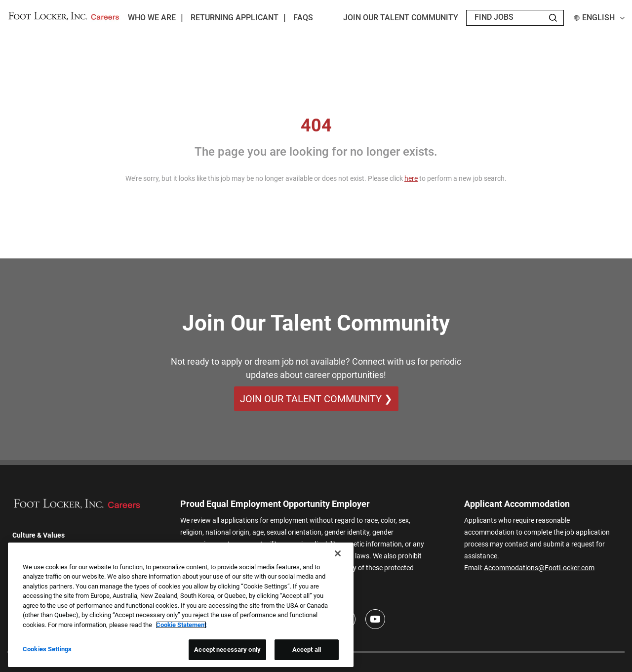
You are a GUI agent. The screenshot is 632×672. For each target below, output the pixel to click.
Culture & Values (39, 535)
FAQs (303, 18)
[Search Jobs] (553, 18)
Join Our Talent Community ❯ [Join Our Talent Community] (316, 399)
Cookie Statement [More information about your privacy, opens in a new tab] (181, 625)
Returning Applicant (235, 18)
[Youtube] (375, 619)
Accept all (307, 650)
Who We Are (152, 18)
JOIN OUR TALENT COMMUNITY (401, 18)
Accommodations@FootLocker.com (539, 568)
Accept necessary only (227, 650)
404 (316, 126)
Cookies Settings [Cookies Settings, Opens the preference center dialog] (47, 649)
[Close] (338, 553)
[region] (181, 605)
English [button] (599, 18)
